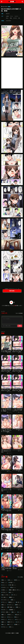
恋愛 (18, 607)
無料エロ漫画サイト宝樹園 (14, 633)
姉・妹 (19, 602)
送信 (20, 326)
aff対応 (7, 16)
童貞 (4, 622)
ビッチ (19, 622)
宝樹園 (12, 2)
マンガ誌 (5, 597)
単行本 (17, 580)
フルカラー (16, 16)
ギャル (12, 16)
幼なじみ (18, 615)
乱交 (4, 617)
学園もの (12, 602)
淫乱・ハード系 (6, 595)
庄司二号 (8, 14)
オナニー (18, 620)
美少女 (13, 587)
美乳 (4, 605)
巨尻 (12, 627)
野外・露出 (11, 607)
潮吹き (18, 605)
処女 (11, 592)
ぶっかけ (5, 610)
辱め (4, 607)
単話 (11, 18)
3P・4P (15, 595)
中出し (7, 18)
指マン (10, 624)
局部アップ (11, 622)
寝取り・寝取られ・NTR (15, 590)
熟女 (4, 624)
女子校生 (12, 583)
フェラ (5, 585)
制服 (13, 600)
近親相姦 (12, 610)
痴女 (14, 612)
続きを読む (12, 291)
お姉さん (11, 615)
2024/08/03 (8, 21)
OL (20, 612)
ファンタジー (6, 600)
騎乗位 (12, 597)
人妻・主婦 (13, 585)
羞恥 (4, 615)
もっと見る (20, 577)
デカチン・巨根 (6, 612)
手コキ (4, 620)
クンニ (11, 620)
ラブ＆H (5, 592)
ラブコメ (5, 627)
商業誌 (9, 7)
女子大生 (15, 18)
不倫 (17, 617)
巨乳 (19, 18)
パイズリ (11, 605)
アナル (4, 602)
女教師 (17, 624)
